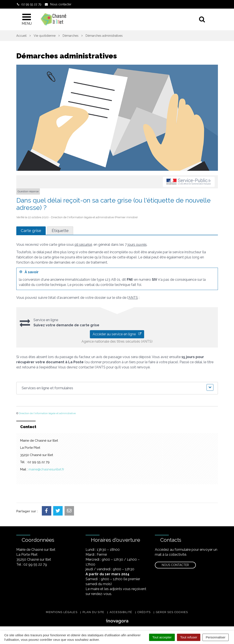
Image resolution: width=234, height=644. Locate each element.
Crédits (144, 612)
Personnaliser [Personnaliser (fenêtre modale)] (216, 637)
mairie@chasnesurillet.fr (46, 469)
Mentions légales (62, 612)
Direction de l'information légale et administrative (47, 413)
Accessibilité (121, 612)
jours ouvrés (137, 245)
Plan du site (94, 612)
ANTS (133, 298)
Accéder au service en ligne (117, 334)
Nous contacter (175, 565)
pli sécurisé (83, 245)
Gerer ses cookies (172, 612)
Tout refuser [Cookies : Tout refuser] (189, 637)
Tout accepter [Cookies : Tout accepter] (162, 637)
